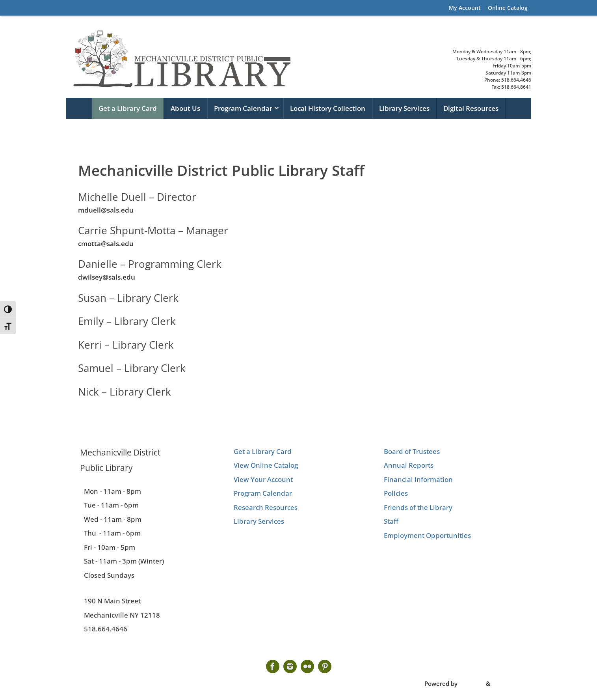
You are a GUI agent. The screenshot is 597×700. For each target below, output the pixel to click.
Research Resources (266, 507)
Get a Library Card (263, 451)
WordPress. (508, 683)
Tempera (472, 683)
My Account (465, 8)
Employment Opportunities (427, 535)
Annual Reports (409, 465)
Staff (391, 521)
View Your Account (263, 479)
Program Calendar (263, 493)
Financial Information (418, 479)
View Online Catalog (266, 465)
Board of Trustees (412, 451)
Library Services (259, 521)
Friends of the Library (418, 507)
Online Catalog (508, 8)
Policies (396, 493)
